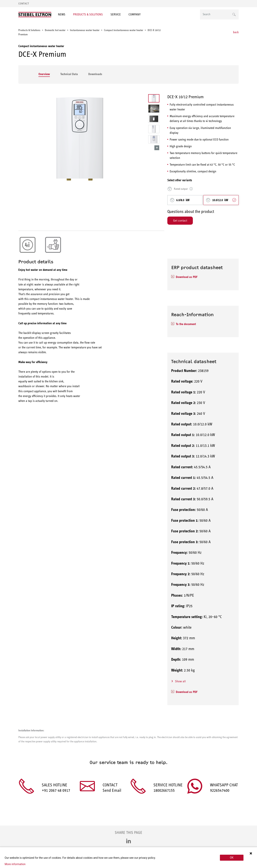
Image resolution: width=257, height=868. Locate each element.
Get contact (180, 221)
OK (232, 858)
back (236, 32)
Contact (24, 4)
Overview (44, 74)
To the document (186, 324)
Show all (180, 681)
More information (15, 864)
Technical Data (69, 74)
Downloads (95, 74)
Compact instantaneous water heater (41, 46)
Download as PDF (187, 277)
